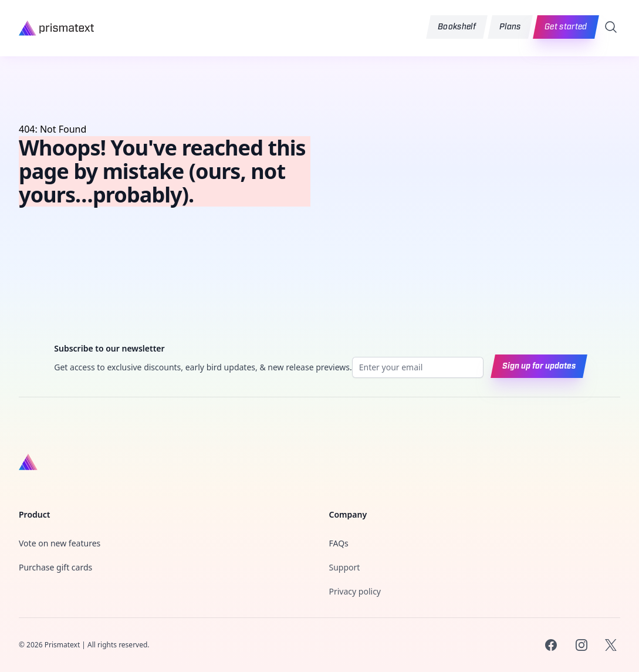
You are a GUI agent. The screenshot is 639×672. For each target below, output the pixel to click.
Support (345, 567)
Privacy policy (355, 591)
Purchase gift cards (55, 567)
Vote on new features (60, 543)
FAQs (339, 543)
